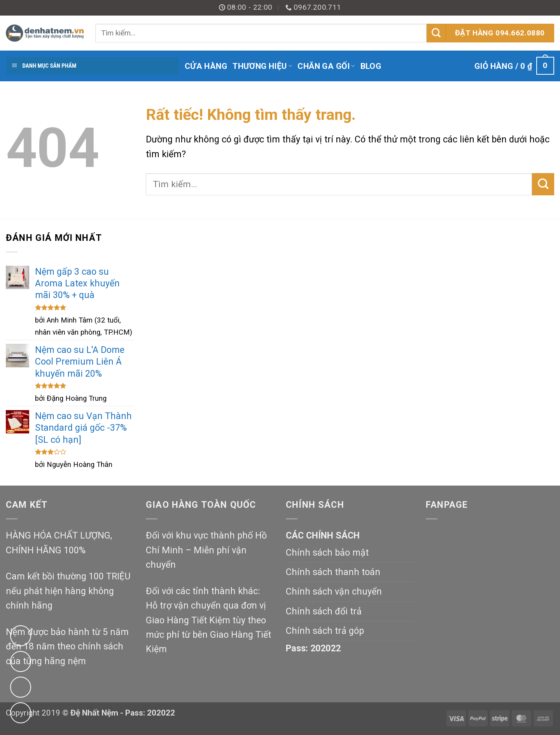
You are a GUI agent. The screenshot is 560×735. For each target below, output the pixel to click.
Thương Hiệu (262, 66)
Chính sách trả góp (325, 631)
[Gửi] (436, 33)
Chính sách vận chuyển (334, 591)
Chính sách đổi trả (324, 611)
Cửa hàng (206, 66)
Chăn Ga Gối (326, 66)
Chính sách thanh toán (333, 572)
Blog (371, 66)
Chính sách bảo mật (327, 553)
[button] (514, 66)
